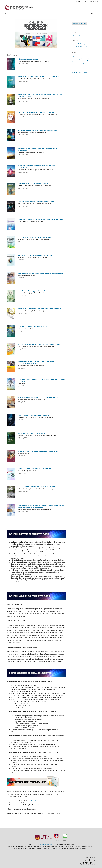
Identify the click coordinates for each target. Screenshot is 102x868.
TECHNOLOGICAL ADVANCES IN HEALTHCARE (34, 469)
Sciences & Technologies (79, 44)
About (28, 14)
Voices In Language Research (28, 59)
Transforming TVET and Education (82, 64)
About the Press (94, 1)
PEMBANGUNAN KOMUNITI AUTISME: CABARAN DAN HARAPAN (40, 273)
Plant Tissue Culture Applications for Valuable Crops (36, 291)
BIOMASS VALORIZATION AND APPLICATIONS (34, 237)
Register (78, 1)
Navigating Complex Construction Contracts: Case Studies (38, 397)
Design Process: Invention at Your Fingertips (33, 415)
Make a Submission (79, 24)
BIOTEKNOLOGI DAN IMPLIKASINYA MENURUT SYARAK (38, 326)
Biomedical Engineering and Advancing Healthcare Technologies (40, 219)
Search (94, 14)
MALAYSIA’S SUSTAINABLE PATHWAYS (31, 433)
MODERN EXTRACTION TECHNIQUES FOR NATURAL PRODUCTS (40, 344)
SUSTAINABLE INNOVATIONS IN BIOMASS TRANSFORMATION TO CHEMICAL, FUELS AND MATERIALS (41, 506)
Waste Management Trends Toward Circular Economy (36, 255)
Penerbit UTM (47, 844)
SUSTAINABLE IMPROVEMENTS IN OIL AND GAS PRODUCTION (40, 309)
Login (85, 1)
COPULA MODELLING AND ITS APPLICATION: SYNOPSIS (37, 487)
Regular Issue (76, 56)
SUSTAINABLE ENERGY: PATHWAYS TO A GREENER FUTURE (39, 77)
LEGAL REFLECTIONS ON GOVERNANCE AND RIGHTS (37, 112)
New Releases (76, 35)
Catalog (6, 14)
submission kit (32, 801)
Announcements (17, 14)
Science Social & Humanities (80, 47)
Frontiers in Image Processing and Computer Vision (36, 202)
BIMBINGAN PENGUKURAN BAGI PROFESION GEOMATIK (38, 451)
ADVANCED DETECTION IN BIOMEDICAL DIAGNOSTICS (37, 130)
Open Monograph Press (79, 73)
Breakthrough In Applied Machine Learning (33, 184)
